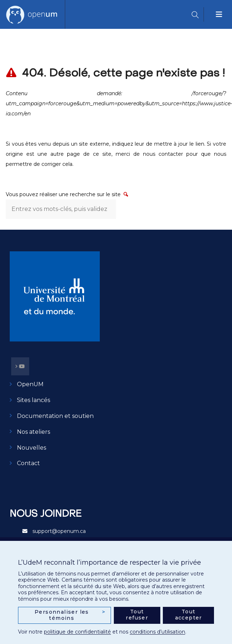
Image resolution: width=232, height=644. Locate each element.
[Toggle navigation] (219, 14)
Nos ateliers (34, 432)
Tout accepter (189, 615)
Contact (28, 463)
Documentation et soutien (55, 416)
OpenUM (30, 384)
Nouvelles (32, 448)
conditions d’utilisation (157, 632)
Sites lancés (34, 400)
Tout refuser (137, 615)
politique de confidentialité (77, 632)
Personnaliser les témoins (70, 615)
